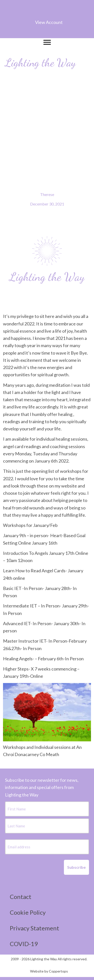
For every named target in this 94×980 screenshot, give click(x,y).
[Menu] (47, 42)
